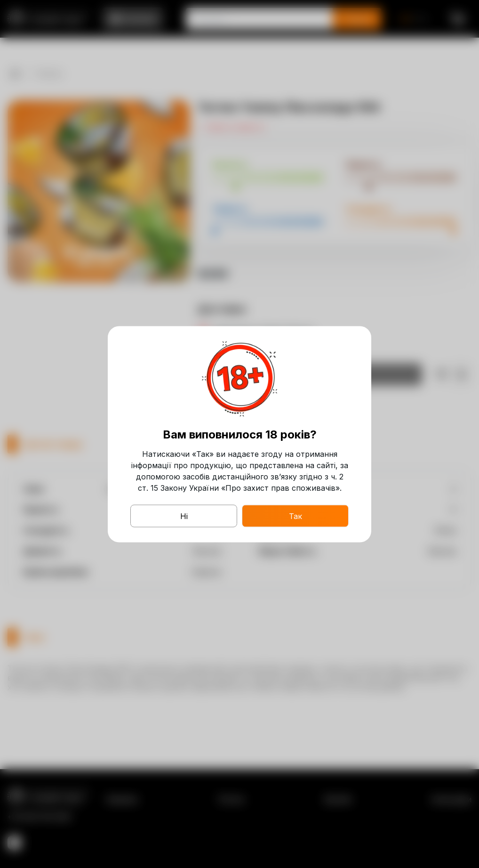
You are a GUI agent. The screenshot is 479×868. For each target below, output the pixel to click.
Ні (184, 516)
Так (295, 516)
